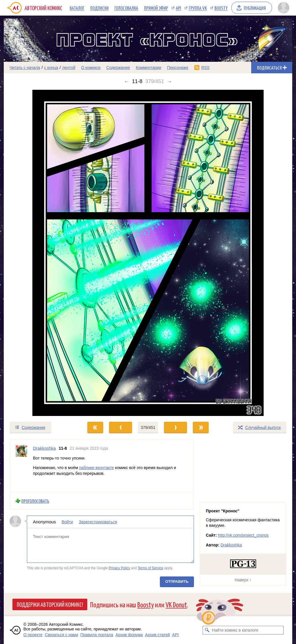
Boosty (221, 8)
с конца (51, 68)
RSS (205, 68)
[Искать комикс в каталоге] (207, 630)
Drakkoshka (231, 545)
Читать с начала (25, 68)
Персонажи (178, 68)
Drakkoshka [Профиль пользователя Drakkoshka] (44, 448)
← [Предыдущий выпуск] (126, 81)
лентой (69, 68)
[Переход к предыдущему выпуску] (40, 253)
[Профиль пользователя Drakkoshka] (21, 466)
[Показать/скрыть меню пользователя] (284, 8)
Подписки (99, 8)
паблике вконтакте (97, 468)
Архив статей (158, 635)
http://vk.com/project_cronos (243, 535)
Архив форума (129, 635)
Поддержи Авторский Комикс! (50, 604)
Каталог (77, 8)
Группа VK (198, 8)
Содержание (118, 68)
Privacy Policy (119, 568)
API (178, 8)
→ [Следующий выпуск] (170, 81)
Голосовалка (126, 8)
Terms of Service (150, 568)
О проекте (33, 635)
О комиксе (91, 68)
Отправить (177, 582)
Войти (67, 522)
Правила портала (97, 635)
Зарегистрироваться (98, 522)
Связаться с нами (61, 635)
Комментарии (149, 68)
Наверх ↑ (243, 580)
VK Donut (176, 604)
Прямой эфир (156, 8)
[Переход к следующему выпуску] (148, 253)
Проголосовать (35, 501)
